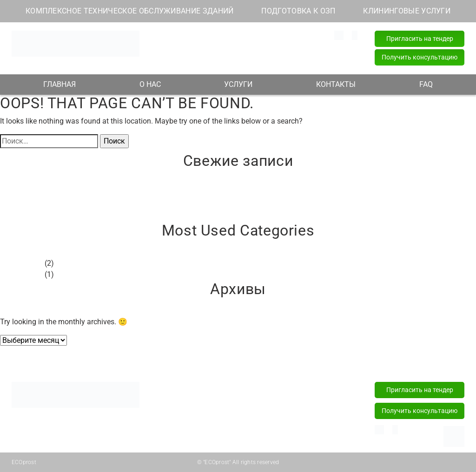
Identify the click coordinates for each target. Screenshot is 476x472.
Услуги (238, 359)
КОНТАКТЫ (336, 84)
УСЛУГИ (238, 84)
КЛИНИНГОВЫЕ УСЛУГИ (407, 11)
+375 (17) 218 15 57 (266, 56)
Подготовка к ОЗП (193, 408)
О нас (150, 359)
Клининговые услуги (196, 422)
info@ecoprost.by (191, 35)
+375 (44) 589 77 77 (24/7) (276, 46)
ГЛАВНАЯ (59, 84)
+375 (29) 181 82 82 (266, 35)
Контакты (333, 359)
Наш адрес (190, 46)
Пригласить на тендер (420, 39)
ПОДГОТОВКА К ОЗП (298, 11)
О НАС (150, 84)
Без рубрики (21, 263)
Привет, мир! (22, 193)
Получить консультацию (420, 57)
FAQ (426, 84)
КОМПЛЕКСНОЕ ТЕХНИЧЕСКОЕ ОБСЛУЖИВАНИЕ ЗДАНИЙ (130, 11)
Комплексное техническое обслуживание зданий (206, 390)
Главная (59, 359)
